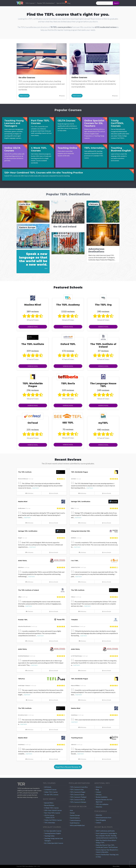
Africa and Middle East (77, 825)
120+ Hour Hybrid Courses (53, 810)
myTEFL (103, 423)
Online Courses (79, 77)
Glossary (99, 794)
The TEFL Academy (68, 305)
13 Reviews (29, 700)
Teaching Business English (52, 833)
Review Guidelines (102, 797)
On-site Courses (27, 78)
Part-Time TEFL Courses (52, 813)
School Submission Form (104, 818)
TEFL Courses (30, 3)
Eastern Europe (75, 815)
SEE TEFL (68, 423)
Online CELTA (50, 818)
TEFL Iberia (68, 383)
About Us (99, 787)
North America (75, 818)
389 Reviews (29, 523)
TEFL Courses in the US (77, 800)
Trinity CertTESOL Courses (53, 820)
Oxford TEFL (68, 344)
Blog (69, 3)
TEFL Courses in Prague (78, 792)
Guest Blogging (101, 820)
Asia (71, 810)
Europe (72, 813)
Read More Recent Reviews (68, 767)
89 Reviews (82, 641)
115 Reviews (29, 641)
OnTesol (33, 423)
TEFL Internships (50, 823)
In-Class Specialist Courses (53, 831)
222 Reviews (82, 582)
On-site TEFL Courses (51, 794)
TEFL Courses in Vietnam (78, 802)
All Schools (48, 787)
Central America (75, 820)
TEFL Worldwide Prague (33, 385)
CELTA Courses (49, 815)
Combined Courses (50, 789)
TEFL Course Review (28, 866)
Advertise (99, 807)
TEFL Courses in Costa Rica (79, 787)
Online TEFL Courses (51, 792)
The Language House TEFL (103, 385)
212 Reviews (82, 523)
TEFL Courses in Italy (77, 789)
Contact (98, 792)
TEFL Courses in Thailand (78, 797)
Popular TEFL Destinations (45, 3)
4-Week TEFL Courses (51, 808)
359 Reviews (29, 493)
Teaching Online (49, 836)
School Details (54, 493)
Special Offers (61, 3)
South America (75, 823)
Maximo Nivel (33, 305)
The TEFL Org (103, 305)
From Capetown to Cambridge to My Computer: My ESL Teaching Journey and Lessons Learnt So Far (107, 836)
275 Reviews (82, 759)
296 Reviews (82, 493)
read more (35, 488)
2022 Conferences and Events (105, 831)
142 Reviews (29, 582)
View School (33, 327)
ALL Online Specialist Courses (54, 843)
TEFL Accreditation (102, 804)
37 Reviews (29, 611)
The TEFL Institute (33, 344)
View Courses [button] (24, 96)
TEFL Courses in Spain (77, 794)
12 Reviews (82, 552)
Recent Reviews (49, 805)
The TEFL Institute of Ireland (103, 345)
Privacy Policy (116, 866)
